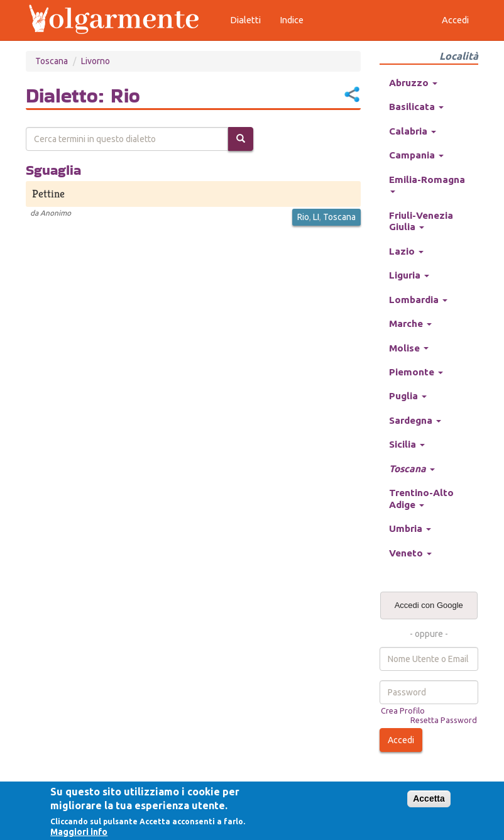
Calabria (413, 131)
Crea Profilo (403, 710)
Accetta (429, 799)
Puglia (408, 396)
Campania (416, 155)
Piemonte (416, 372)
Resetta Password (444, 720)
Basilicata (416, 107)
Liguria (409, 275)
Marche (410, 323)
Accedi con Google (429, 605)
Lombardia (418, 300)
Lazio (406, 251)
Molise (409, 348)
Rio (303, 217)
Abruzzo (413, 83)
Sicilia (407, 444)
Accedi (401, 740)
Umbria (410, 528)
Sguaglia (53, 170)
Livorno (96, 61)
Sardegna (415, 420)
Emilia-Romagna (427, 184)
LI (316, 217)
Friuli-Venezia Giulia (421, 221)
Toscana (52, 61)
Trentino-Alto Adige (421, 498)
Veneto (410, 553)
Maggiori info (79, 832)
